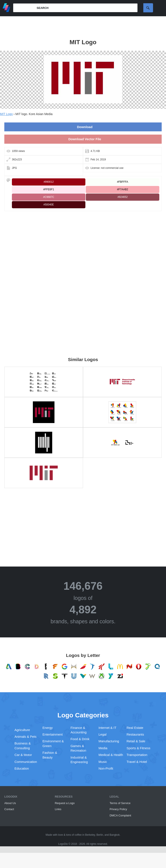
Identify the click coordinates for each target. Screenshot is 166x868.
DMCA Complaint (120, 815)
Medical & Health (111, 755)
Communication (26, 762)
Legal (103, 734)
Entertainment (53, 734)
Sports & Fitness (138, 748)
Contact (9, 809)
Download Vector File (85, 139)
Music (103, 762)
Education (22, 768)
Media (103, 748)
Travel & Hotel (137, 762)
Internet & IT (108, 728)
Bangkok (115, 835)
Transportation (137, 755)
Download (85, 127)
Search (148, 8)
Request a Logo (65, 803)
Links (58, 809)
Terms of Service (120, 803)
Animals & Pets (26, 737)
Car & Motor (23, 755)
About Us (10, 803)
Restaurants (135, 734)
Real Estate (135, 728)
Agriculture (22, 730)
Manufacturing (109, 741)
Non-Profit (106, 768)
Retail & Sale (136, 741)
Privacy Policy (118, 809)
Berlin (100, 835)
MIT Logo (6, 114)
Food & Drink (80, 739)
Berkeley (90, 835)
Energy (48, 728)
